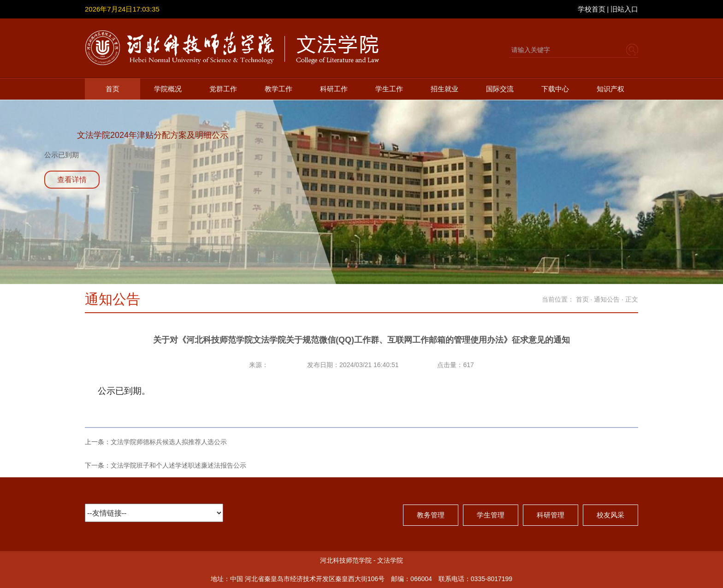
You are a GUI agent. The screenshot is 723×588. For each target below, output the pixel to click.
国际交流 (500, 89)
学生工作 (389, 89)
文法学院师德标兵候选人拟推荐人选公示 (169, 442)
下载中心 (555, 89)
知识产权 (610, 89)
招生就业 (444, 89)
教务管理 (431, 515)
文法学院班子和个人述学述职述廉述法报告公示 (178, 465)
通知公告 (607, 299)
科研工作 (334, 89)
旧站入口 (624, 9)
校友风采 (610, 515)
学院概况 (168, 89)
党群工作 (223, 89)
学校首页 (592, 9)
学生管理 (491, 515)
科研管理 (551, 515)
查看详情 (72, 180)
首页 (113, 89)
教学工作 (279, 89)
